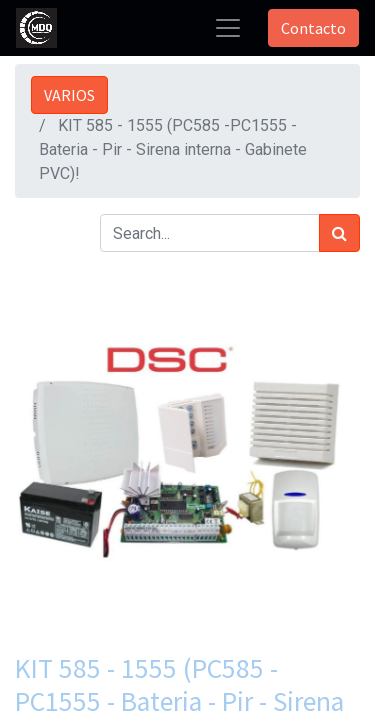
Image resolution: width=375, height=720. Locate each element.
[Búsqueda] (339, 233)
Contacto (313, 28)
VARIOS (69, 95)
